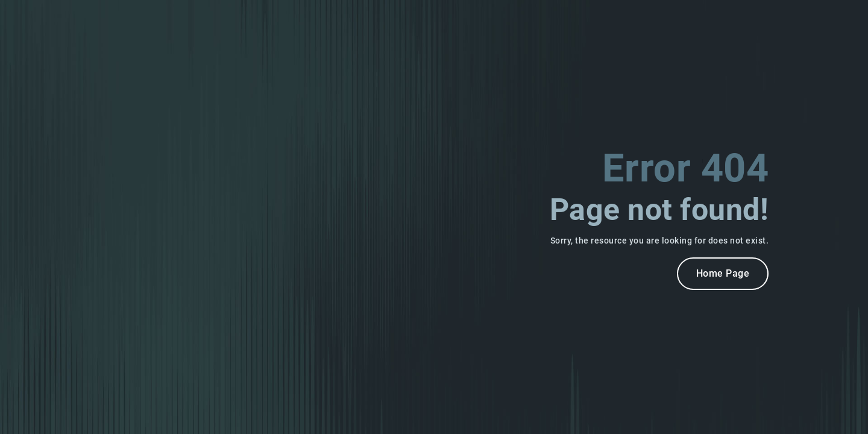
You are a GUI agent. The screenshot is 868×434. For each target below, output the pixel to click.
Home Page (723, 273)
